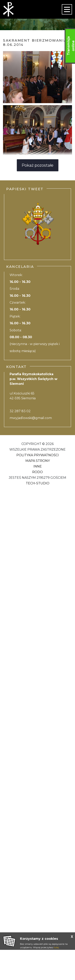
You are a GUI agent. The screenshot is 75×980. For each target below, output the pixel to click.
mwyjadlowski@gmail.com (31, 418)
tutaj (56, 947)
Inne (38, 466)
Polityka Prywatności (38, 455)
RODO (37, 472)
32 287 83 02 (20, 411)
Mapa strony (38, 461)
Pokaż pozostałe (37, 165)
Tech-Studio (38, 483)
